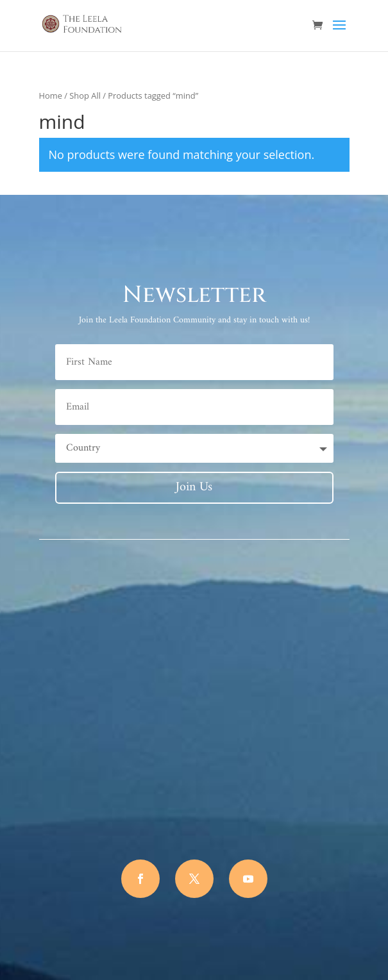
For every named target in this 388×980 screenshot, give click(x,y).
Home (51, 96)
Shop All (85, 96)
